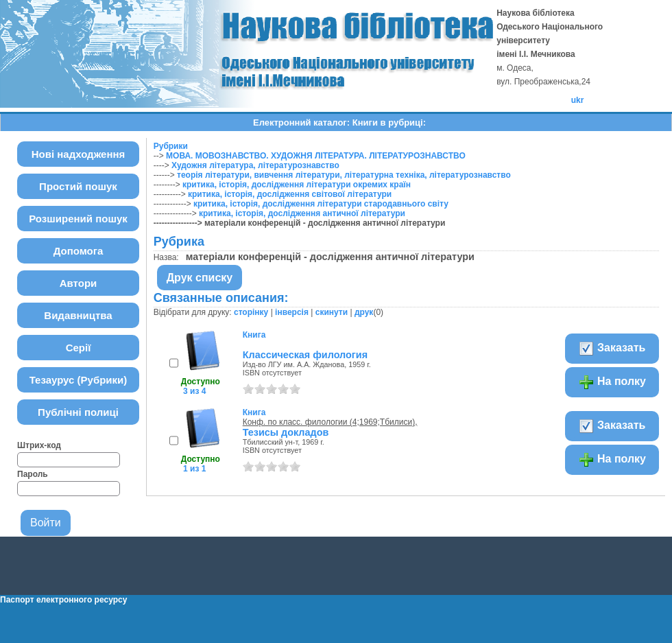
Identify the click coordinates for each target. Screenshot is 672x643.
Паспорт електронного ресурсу (63, 600)
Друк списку (200, 278)
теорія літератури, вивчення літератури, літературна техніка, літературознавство (344, 175)
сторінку (251, 312)
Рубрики (171, 146)
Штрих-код (39, 445)
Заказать (612, 349)
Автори (79, 283)
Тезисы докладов (286, 432)
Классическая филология (305, 355)
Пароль (33, 474)
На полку (612, 382)
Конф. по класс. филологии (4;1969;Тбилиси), (330, 422)
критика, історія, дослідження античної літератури (302, 213)
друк (364, 312)
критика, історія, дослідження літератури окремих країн (297, 185)
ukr (578, 100)
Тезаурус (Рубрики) (79, 380)
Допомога (79, 251)
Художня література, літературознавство (255, 165)
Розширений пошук (78, 219)
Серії (79, 348)
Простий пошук (78, 186)
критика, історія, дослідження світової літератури (290, 194)
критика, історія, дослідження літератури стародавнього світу (321, 204)
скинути (332, 312)
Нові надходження (79, 154)
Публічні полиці (78, 412)
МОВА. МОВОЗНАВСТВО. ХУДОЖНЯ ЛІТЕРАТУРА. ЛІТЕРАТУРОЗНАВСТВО (316, 156)
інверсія (292, 312)
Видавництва (78, 315)
